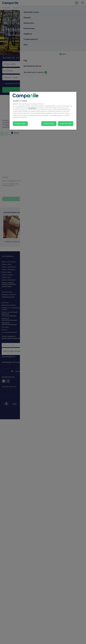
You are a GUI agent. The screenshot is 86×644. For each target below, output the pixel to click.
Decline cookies (49, 124)
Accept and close (66, 124)
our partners (32, 108)
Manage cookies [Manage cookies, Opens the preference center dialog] (20, 124)
